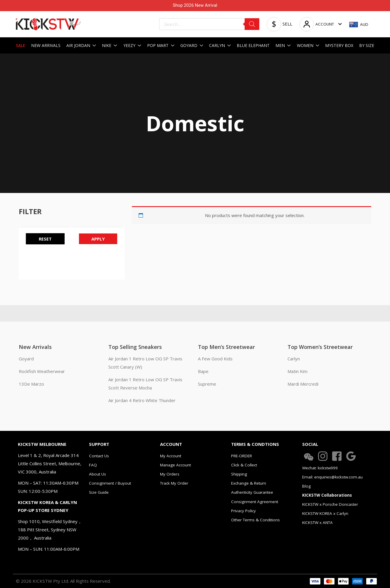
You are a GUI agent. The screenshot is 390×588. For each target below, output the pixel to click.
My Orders (170, 474)
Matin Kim (297, 371)
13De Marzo (31, 384)
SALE (21, 45)
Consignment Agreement (255, 502)
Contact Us (99, 456)
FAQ (93, 465)
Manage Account (175, 465)
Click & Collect (244, 465)
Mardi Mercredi (303, 384)
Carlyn (294, 359)
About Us (97, 474)
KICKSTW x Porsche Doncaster (330, 504)
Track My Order (174, 483)
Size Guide (99, 492)
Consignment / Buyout (110, 483)
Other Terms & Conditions (255, 520)
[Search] (252, 24)
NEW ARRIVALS (46, 45)
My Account (171, 456)
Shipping (239, 474)
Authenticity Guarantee (252, 492)
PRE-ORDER (242, 456)
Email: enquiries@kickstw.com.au (332, 477)
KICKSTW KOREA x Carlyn (325, 513)
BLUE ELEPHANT (253, 45)
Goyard (26, 359)
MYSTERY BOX (339, 45)
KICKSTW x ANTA (317, 523)
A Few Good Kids (215, 359)
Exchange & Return (249, 483)
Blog (306, 486)
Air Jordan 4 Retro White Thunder (142, 400)
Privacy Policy (243, 511)
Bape (203, 371)
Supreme (207, 384)
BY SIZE (367, 45)
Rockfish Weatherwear (42, 371)
